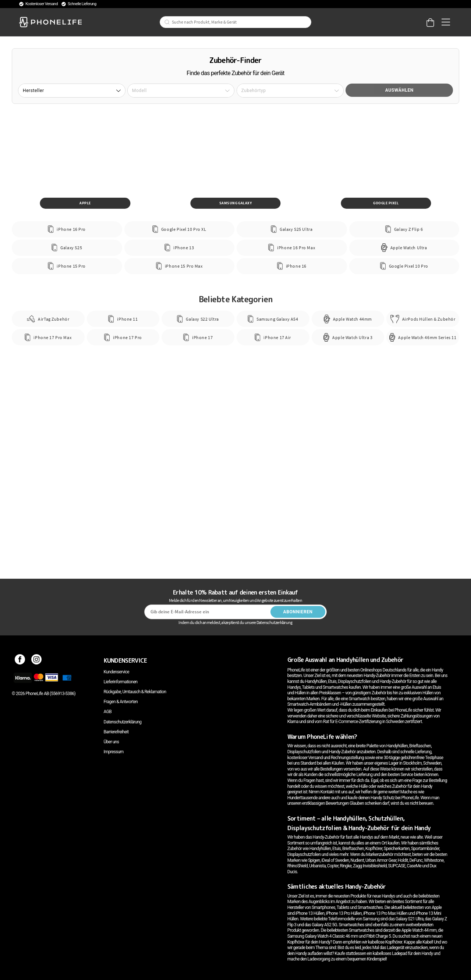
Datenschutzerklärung (123, 722)
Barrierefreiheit (116, 732)
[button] (72, 91)
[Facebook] (20, 660)
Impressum (114, 752)
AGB (108, 712)
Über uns (111, 742)
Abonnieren (298, 612)
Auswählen (399, 90)
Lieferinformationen (121, 682)
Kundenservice (116, 672)
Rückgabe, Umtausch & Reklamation (135, 692)
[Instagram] (37, 660)
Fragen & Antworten (121, 702)
